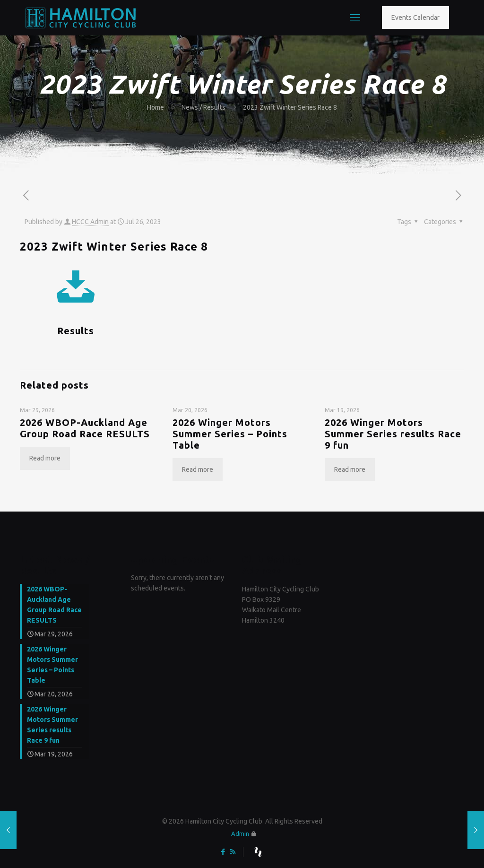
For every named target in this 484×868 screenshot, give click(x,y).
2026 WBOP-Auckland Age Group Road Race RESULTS (85, 428)
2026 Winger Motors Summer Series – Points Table (230, 434)
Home (156, 107)
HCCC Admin (90, 222)
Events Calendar (415, 17)
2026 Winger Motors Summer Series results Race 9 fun (393, 434)
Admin (240, 833)
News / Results (203, 107)
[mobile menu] (355, 17)
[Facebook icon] (223, 852)
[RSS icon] (233, 852)
